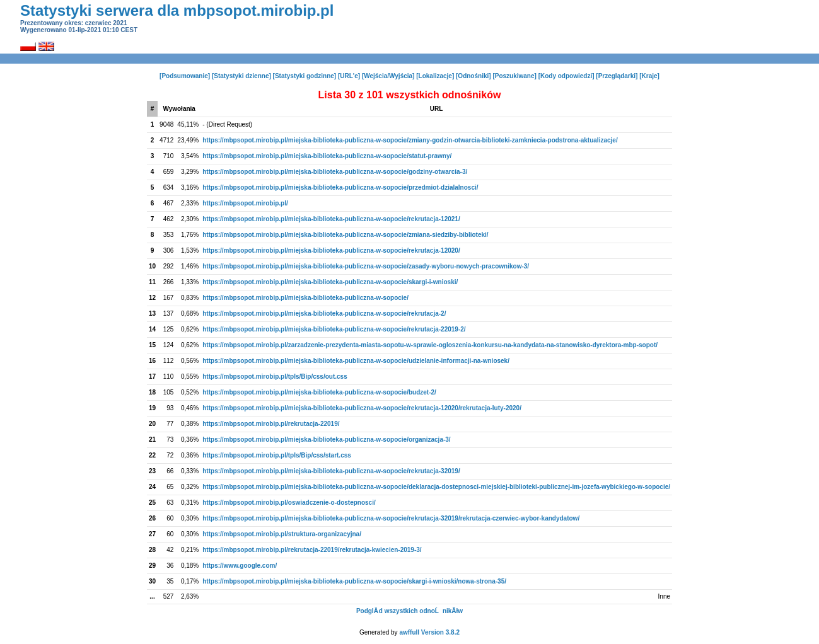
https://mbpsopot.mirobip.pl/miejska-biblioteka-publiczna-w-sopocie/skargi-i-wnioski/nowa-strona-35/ (354, 581)
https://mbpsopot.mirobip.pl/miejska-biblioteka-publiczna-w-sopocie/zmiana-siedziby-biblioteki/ (345, 235)
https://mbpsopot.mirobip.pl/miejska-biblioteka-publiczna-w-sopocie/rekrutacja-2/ (324, 313)
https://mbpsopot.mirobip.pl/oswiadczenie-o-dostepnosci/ (289, 503)
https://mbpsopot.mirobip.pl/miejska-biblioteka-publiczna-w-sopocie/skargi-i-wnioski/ (330, 282)
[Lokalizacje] (435, 76)
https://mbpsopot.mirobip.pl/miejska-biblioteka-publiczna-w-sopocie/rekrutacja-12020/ (331, 250)
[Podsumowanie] (185, 76)
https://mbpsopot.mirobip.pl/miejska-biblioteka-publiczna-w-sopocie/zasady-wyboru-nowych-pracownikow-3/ (366, 266)
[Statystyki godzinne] (305, 76)
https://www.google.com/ (240, 566)
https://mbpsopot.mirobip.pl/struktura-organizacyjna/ (282, 534)
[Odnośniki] (473, 76)
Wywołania (179, 109)
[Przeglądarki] (617, 76)
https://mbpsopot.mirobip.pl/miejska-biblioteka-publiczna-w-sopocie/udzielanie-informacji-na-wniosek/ (356, 361)
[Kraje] (649, 76)
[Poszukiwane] (514, 76)
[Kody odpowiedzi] (566, 76)
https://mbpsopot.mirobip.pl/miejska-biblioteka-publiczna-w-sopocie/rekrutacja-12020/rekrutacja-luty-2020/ (362, 408)
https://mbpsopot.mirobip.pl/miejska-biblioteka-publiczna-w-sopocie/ (305, 298)
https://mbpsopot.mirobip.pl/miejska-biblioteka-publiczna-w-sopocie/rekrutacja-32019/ (331, 471)
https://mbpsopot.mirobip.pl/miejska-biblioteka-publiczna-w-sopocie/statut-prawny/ (327, 156)
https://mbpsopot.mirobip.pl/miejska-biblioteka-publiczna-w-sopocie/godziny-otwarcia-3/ (335, 172)
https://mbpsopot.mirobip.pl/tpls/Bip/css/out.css (275, 377)
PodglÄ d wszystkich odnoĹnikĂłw (409, 611)
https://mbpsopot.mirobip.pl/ (245, 203)
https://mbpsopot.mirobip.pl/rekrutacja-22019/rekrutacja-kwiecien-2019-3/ (312, 550)
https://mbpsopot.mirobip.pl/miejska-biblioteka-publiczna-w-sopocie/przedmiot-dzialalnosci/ (340, 187)
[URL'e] (349, 76)
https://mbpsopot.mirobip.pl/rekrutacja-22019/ (271, 424)
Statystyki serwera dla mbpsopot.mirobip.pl (177, 10)
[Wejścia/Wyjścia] (388, 76)
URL (437, 109)
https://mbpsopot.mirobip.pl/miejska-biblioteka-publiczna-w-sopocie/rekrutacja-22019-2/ (334, 329)
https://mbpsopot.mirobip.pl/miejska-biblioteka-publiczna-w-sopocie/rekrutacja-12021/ (331, 219)
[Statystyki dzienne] (241, 76)
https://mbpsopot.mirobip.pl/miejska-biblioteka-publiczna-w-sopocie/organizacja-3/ (326, 440)
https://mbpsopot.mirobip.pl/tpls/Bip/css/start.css (277, 455)
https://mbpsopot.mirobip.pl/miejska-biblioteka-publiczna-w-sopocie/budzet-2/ (319, 392)
